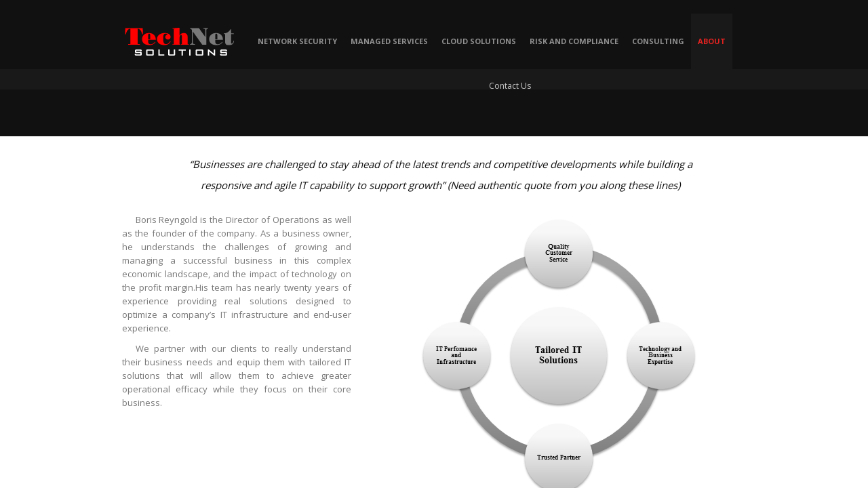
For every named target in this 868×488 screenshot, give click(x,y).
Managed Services (389, 41)
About (712, 41)
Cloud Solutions (479, 41)
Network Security (297, 41)
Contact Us (510, 86)
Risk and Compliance (574, 41)
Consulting (658, 41)
